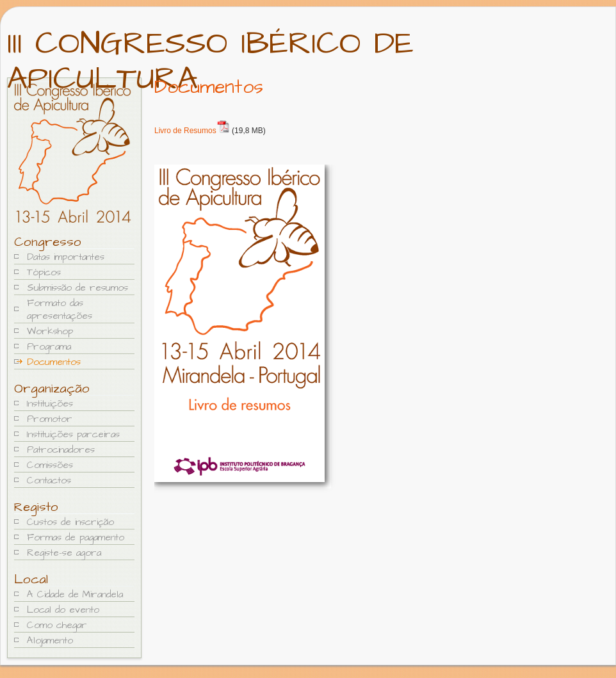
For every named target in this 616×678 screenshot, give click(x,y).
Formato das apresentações (60, 310)
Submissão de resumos (77, 288)
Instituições (50, 404)
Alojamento (50, 641)
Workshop (50, 331)
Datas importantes (66, 257)
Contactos (49, 480)
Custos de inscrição (70, 522)
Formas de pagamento (76, 537)
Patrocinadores (61, 450)
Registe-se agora (64, 553)
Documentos (54, 362)
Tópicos (44, 272)
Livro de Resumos (185, 131)
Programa (49, 347)
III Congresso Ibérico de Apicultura (210, 61)
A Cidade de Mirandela (75, 594)
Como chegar (57, 625)
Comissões (50, 465)
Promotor (50, 419)
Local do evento (63, 610)
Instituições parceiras (73, 434)
